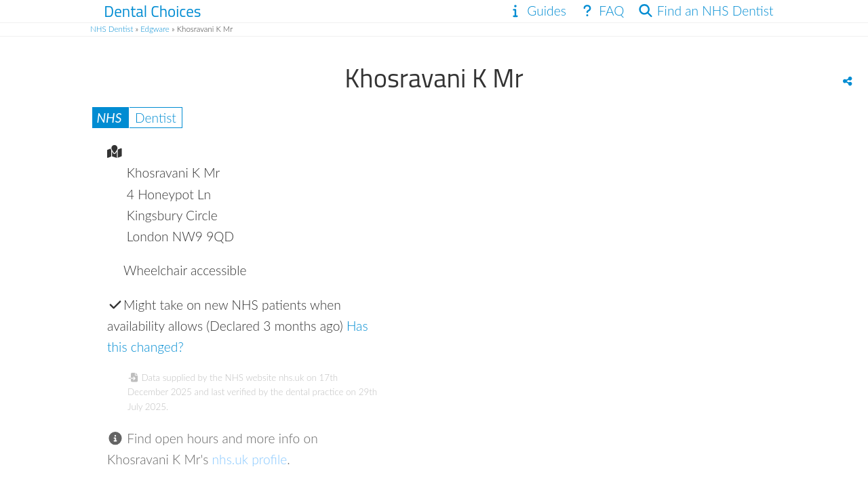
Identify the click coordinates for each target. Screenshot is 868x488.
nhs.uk (291, 378)
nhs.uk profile (250, 459)
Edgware (155, 29)
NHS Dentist (112, 29)
